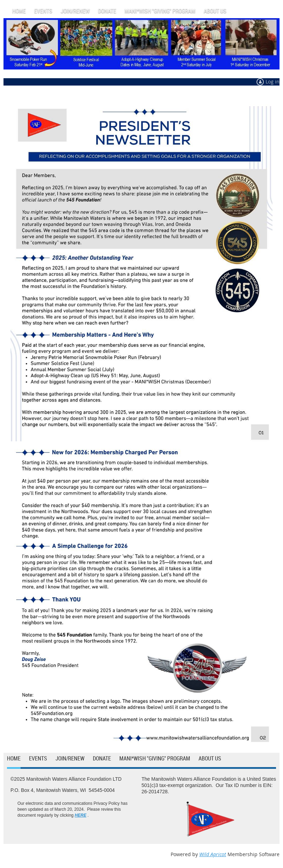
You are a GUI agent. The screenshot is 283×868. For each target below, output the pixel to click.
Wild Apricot (213, 854)
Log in (273, 82)
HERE (80, 815)
